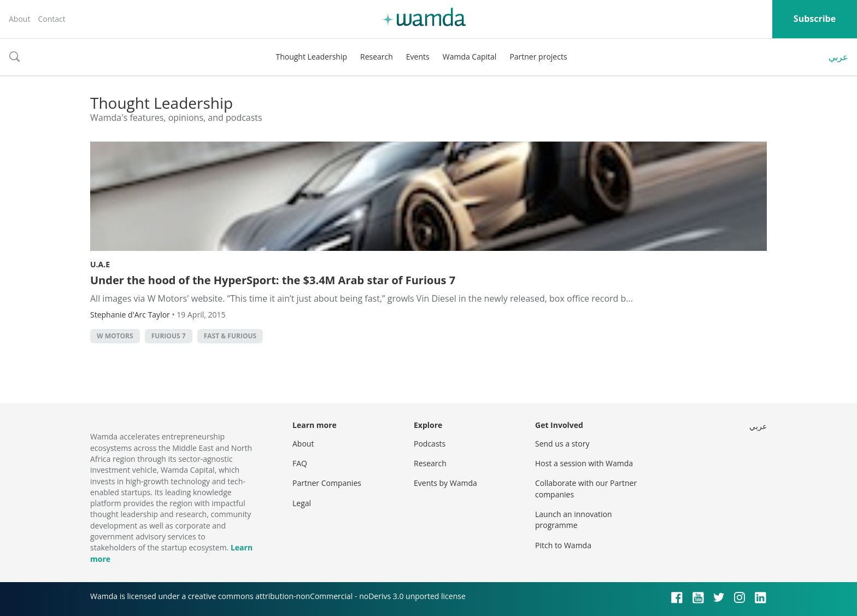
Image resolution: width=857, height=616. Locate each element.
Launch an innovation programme (574, 520)
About (19, 19)
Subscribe (815, 19)
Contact (51, 19)
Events (418, 57)
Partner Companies (327, 483)
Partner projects (538, 57)
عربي (838, 57)
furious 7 (169, 336)
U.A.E (100, 264)
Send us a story (562, 444)
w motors (115, 336)
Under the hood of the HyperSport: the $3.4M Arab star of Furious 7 (273, 280)
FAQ (300, 463)
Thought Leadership (311, 57)
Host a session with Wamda (584, 463)
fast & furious (230, 336)
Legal (302, 503)
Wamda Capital (470, 57)
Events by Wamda (445, 483)
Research (377, 57)
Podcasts (430, 444)
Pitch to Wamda (563, 545)
